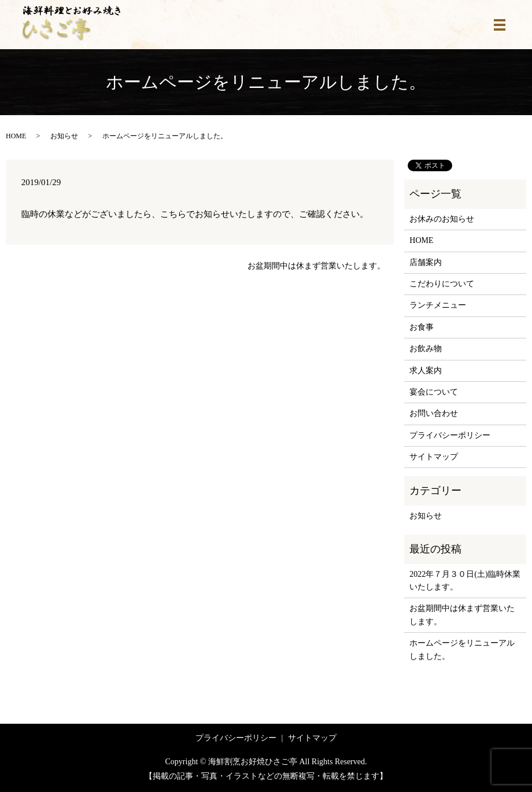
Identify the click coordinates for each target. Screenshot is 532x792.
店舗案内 (426, 262)
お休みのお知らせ (442, 219)
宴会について (434, 392)
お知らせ (64, 136)
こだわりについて (442, 284)
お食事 (422, 327)
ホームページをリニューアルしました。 (462, 649)
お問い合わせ (434, 413)
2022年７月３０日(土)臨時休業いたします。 (465, 581)
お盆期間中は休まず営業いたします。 (316, 266)
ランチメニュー (438, 305)
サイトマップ (434, 457)
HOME (16, 136)
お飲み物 (426, 349)
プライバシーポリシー (450, 435)
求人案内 (426, 371)
